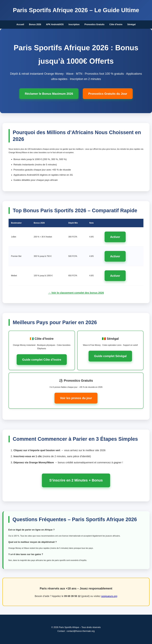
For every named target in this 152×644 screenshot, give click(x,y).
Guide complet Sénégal (110, 356)
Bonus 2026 (35, 24)
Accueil (20, 24)
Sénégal (131, 24)
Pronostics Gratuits (94, 24)
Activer (115, 237)
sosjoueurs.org (109, 596)
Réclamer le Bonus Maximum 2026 (49, 94)
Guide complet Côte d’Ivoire (42, 360)
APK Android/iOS (55, 24)
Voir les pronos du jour (76, 398)
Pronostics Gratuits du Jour (108, 94)
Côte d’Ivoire (116, 24)
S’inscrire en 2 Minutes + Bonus (76, 480)
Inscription (74, 24)
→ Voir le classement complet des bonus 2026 (76, 293)
